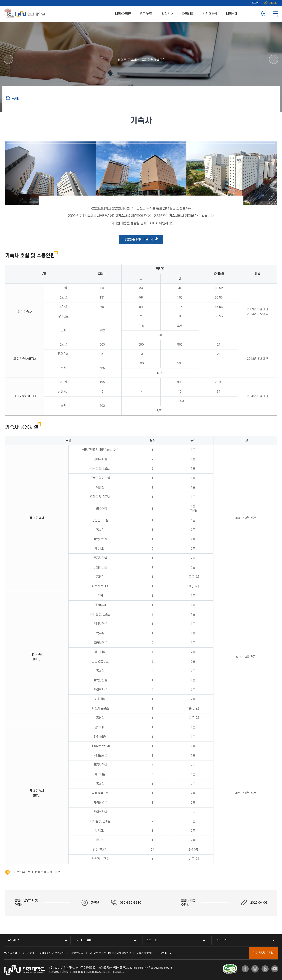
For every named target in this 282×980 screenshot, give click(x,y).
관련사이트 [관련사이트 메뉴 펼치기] (152, 940)
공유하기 (271, 99)
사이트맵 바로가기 (275, 14)
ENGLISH (274, 3)
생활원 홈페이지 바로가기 (140, 239)
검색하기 (264, 14)
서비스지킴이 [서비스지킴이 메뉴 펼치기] (84, 940)
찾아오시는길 (10, 953)
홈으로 (20, 98)
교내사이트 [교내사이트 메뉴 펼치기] (221, 940)
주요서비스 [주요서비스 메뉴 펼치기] (14, 940)
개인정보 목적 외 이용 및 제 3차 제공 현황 (110, 953)
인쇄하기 (243, 99)
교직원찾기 (28, 953)
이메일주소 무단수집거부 (52, 953)
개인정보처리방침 (264, 953)
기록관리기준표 (144, 953)
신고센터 (163, 953)
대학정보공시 (77, 953)
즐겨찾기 (258, 99)
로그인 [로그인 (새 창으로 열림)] (255, 3)
